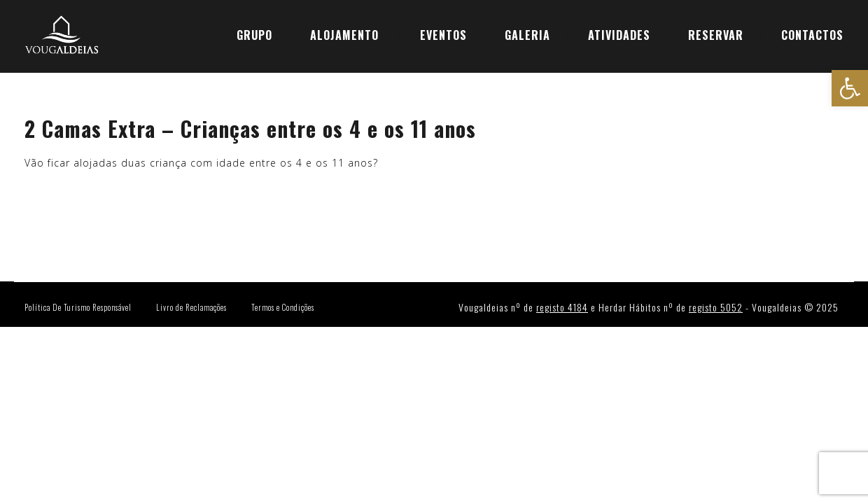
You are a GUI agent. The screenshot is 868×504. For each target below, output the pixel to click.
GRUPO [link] (254, 35)
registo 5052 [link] (716, 307)
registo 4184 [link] (562, 307)
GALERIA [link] (527, 35)
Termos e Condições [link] (283, 307)
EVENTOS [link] (443, 35)
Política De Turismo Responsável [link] (78, 307)
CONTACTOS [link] (812, 35)
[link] (850, 88)
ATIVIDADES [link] (619, 35)
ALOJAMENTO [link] (344, 35)
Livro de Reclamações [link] (191, 307)
